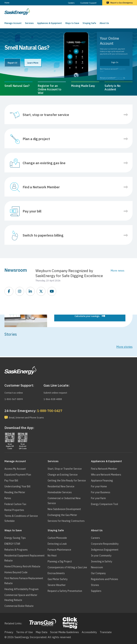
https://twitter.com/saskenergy (41, 292)
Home (7, 3)
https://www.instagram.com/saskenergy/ (20, 292)
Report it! (16, 63)
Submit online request (57, 392)
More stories (124, 347)
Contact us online (15, 392)
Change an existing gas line (44, 163)
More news (117, 271)
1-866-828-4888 (54, 398)
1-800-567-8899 (15, 398)
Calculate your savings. (87, 316)
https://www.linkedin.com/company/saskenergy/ (31, 292)
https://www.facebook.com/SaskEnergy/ (9, 292)
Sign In (115, 62)
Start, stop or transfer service (46, 115)
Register (119, 78)
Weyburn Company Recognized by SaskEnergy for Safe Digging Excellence (69, 273)
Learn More (44, 63)
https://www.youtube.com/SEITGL (52, 292)
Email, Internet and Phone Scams (30, 417)
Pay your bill (32, 211)
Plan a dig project (36, 139)
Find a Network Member (41, 187)
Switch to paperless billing (43, 235)
